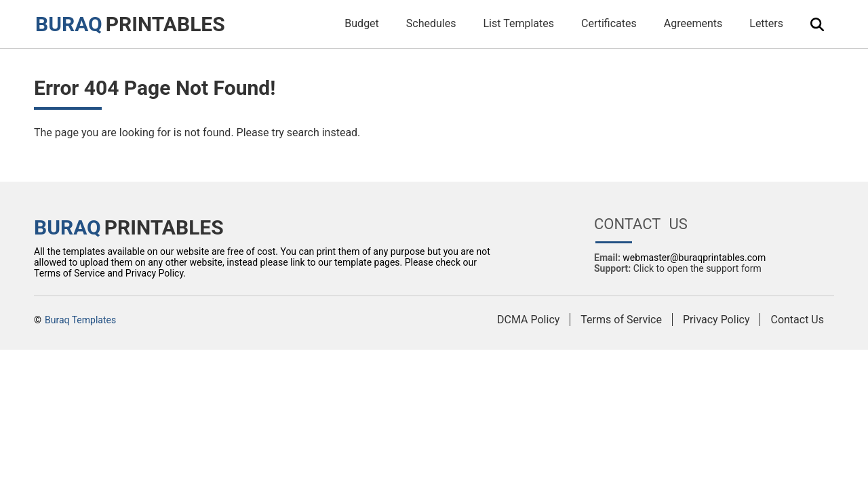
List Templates (518, 23)
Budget (362, 23)
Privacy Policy (716, 320)
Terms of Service (621, 320)
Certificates (609, 23)
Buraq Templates (80, 320)
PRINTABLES (130, 24)
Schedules (431, 23)
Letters (766, 23)
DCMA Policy (528, 320)
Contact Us (797, 320)
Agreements (693, 23)
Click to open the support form (697, 268)
